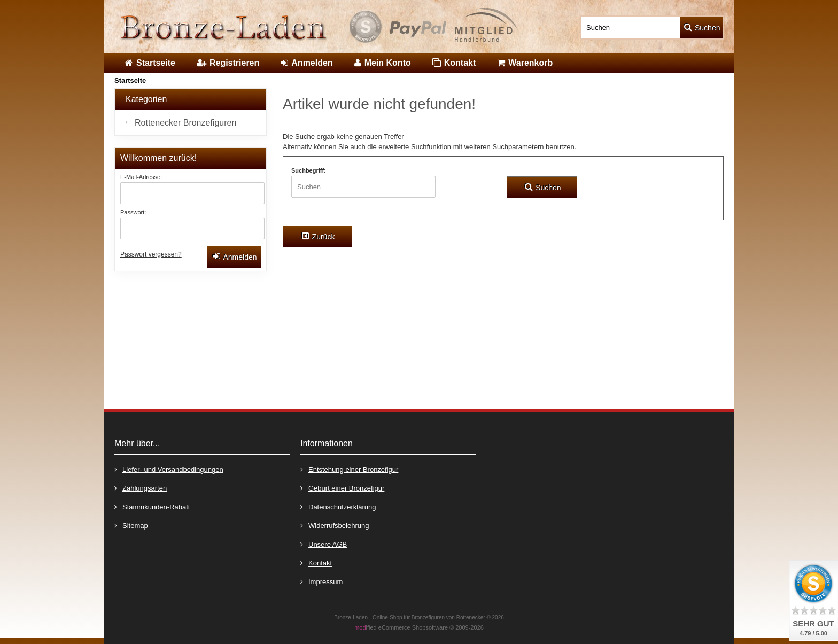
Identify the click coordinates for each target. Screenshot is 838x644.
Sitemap (131, 525)
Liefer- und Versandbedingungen (169, 469)
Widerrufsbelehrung (335, 525)
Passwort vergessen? (151, 254)
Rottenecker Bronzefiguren (185, 123)
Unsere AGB (324, 544)
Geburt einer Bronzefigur (342, 488)
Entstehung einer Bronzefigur (349, 469)
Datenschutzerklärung (338, 506)
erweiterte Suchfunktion (415, 147)
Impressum (321, 581)
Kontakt (316, 562)
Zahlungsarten (141, 488)
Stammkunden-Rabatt (152, 506)
